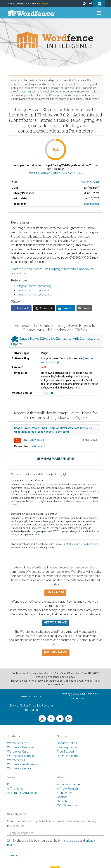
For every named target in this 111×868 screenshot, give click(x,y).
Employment (65, 793)
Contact (62, 797)
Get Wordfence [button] (55, 623)
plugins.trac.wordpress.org (34, 286)
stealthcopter (91, 204)
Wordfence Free (18, 743)
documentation (28, 92)
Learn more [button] (55, 593)
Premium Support (68, 756)
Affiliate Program (68, 789)
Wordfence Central (19, 768)
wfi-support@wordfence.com (83, 544)
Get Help (42, 4)
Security (62, 801)
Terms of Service (30, 696)
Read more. (35, 535)
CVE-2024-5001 (90, 182)
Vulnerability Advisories (22, 793)
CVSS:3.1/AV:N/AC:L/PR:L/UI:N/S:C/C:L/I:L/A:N (55, 173)
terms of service (69, 841)
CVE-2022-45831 (34, 440)
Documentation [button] (56, 653)
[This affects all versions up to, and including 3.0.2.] (52, 393)
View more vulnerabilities (56, 459)
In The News (15, 789)
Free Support (65, 752)
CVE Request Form (69, 805)
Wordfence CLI (17, 760)
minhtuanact (37, 446)
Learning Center (67, 747)
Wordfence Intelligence (22, 764)
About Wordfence (68, 784)
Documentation (67, 743)
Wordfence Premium (21, 747)
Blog (10, 784)
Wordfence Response (21, 756)
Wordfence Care (18, 752)
